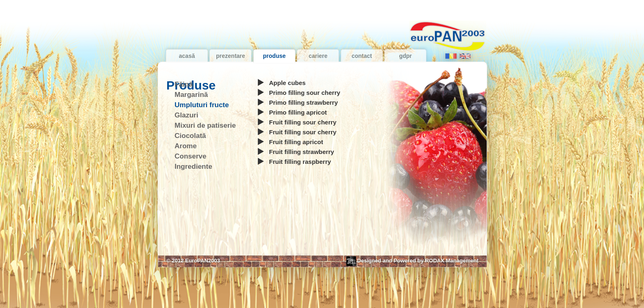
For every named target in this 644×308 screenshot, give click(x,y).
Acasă (187, 56)
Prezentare (231, 56)
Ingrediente (193, 167)
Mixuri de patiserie (205, 125)
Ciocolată (190, 136)
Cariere (318, 56)
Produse (274, 56)
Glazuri (186, 115)
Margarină (191, 95)
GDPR (406, 56)
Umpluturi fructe (202, 105)
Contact (362, 56)
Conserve (190, 156)
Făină (184, 84)
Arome (186, 146)
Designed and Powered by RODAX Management (412, 261)
